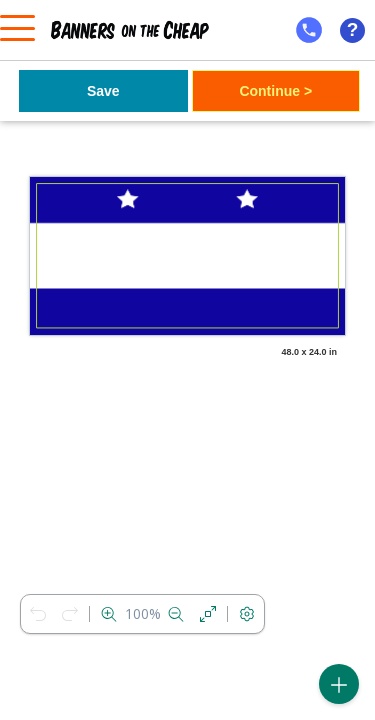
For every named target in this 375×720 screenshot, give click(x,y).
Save (103, 91)
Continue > (275, 91)
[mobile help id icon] (309, 30)
